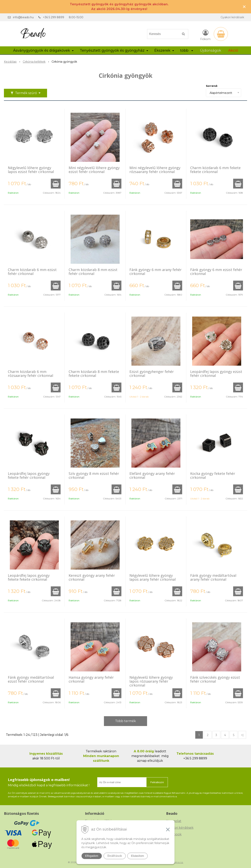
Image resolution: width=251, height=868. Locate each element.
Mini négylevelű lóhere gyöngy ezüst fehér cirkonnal (94, 170)
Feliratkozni (157, 782)
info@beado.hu (23, 17)
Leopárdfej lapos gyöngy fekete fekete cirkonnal (29, 577)
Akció (233, 50)
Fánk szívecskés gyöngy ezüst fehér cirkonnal (215, 679)
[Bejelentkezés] (205, 35)
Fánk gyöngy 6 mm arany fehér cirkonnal (156, 272)
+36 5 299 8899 (54, 17)
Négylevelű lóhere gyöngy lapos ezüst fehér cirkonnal (31, 170)
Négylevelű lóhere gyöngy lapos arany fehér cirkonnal (153, 577)
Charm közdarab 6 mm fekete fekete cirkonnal (215, 170)
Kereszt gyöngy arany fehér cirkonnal (92, 577)
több (187, 50)
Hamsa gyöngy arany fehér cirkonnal (91, 679)
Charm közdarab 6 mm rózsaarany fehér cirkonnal (30, 374)
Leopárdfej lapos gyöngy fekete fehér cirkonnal (29, 475)
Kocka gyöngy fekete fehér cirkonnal (213, 475)
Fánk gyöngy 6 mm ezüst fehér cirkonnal (216, 272)
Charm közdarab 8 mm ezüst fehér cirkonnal (93, 272)
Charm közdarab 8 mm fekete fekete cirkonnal (94, 374)
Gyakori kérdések (232, 17)
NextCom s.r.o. (175, 862)
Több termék (125, 721)
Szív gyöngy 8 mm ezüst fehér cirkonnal (94, 475)
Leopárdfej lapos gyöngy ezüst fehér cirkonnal (216, 374)
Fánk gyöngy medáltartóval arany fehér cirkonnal (213, 577)
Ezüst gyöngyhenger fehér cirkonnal (152, 374)
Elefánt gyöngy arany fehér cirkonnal (152, 475)
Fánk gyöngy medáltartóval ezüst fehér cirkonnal (31, 679)
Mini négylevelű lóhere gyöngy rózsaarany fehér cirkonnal (155, 170)
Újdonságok (211, 50)
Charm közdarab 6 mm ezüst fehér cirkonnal (32, 272)
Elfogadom (92, 856)
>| (242, 735)
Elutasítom (137, 856)
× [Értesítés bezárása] (244, 7)
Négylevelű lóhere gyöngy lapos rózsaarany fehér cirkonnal (151, 681)
